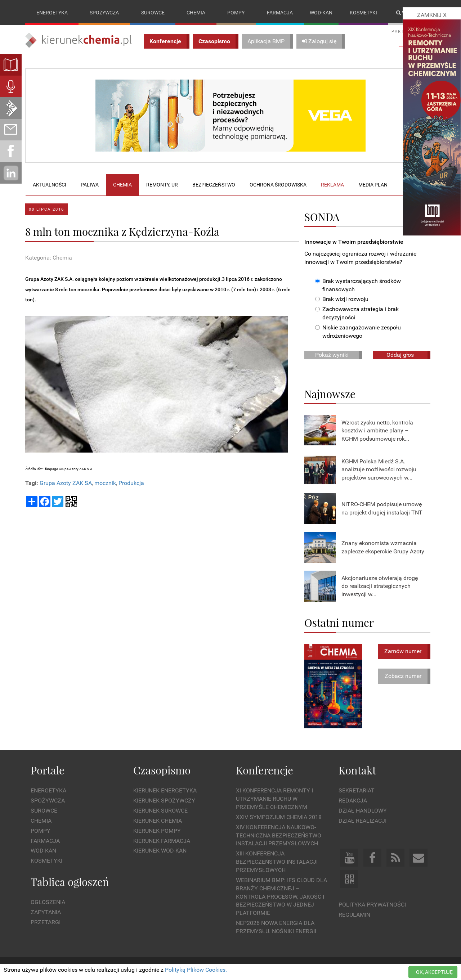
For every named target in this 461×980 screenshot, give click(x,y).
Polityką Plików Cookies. (196, 970)
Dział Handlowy (363, 811)
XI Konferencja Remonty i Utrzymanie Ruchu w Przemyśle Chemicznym (274, 799)
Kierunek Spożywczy (164, 801)
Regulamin (354, 915)
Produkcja (131, 483)
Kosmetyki (363, 13)
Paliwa (90, 185)
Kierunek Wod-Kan (160, 851)
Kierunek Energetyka (165, 791)
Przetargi (46, 922)
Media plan (373, 185)
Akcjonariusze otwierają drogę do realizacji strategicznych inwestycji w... (380, 586)
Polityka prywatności (372, 905)
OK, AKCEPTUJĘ (434, 972)
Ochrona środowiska (278, 185)
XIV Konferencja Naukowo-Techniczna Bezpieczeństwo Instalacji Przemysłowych (279, 835)
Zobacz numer (403, 676)
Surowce (153, 13)
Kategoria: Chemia (49, 258)
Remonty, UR (162, 185)
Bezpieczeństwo (214, 185)
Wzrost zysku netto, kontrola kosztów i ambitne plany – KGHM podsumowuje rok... (377, 431)
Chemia (196, 13)
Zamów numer (403, 651)
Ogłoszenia (48, 902)
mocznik (105, 483)
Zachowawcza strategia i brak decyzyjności (357, 314)
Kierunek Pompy (157, 831)
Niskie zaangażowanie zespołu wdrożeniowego (358, 332)
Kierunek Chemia (158, 821)
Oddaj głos (400, 355)
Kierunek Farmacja (162, 841)
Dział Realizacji (362, 821)
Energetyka (52, 13)
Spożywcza (104, 13)
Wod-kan (321, 13)
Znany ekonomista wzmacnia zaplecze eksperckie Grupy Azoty (383, 547)
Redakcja (353, 801)
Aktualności (50, 185)
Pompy (236, 13)
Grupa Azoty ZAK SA (66, 483)
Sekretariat (357, 791)
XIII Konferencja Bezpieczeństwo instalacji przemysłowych (277, 862)
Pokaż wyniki (332, 355)
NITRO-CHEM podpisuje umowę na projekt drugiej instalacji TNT (382, 508)
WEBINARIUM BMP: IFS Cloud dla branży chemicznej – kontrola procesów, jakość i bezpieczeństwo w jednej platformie (281, 896)
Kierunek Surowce (160, 811)
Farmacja (280, 13)
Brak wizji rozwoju (342, 299)
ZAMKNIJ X (432, 15)
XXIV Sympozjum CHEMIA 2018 (279, 817)
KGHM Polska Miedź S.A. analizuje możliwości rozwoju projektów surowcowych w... (379, 470)
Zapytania (46, 912)
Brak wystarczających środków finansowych (358, 285)
